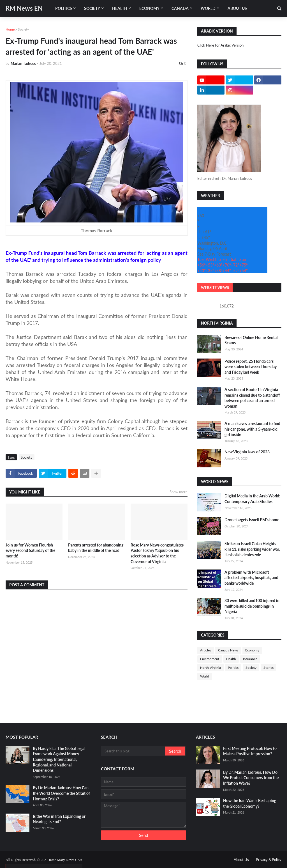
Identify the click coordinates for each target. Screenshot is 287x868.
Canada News (228, 650)
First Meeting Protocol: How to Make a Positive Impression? (250, 751)
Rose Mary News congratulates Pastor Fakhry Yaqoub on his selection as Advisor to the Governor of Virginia (157, 553)
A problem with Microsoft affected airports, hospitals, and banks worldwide (251, 578)
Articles (206, 650)
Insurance (250, 659)
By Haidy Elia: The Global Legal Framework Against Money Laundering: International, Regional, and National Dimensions (59, 759)
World (205, 676)
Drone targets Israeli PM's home (252, 520)
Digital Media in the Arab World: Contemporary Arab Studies (252, 499)
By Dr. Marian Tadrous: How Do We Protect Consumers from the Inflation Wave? (251, 778)
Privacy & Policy (269, 860)
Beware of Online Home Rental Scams (251, 340)
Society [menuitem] (92, 8)
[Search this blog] (133, 751)
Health (231, 659)
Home (10, 29)
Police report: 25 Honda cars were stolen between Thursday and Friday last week (251, 367)
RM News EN (24, 8)
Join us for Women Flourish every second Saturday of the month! (30, 550)
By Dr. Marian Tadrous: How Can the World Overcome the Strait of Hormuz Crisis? (61, 793)
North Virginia (210, 668)
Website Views (215, 288)
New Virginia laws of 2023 (247, 452)
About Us (241, 860)
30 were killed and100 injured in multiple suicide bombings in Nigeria (252, 606)
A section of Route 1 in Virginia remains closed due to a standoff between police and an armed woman (252, 398)
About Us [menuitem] (237, 8)
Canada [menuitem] (180, 8)
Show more (179, 492)
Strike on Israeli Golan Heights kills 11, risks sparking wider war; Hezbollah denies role (252, 549)
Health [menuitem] (120, 8)
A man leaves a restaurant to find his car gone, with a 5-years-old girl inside (252, 429)
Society (23, 29)
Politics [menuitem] (64, 8)
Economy (252, 650)
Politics (233, 668)
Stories (269, 668)
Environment (210, 659)
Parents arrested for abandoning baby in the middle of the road (96, 548)
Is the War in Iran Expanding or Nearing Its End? (59, 819)
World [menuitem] (208, 8)
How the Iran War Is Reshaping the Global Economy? (250, 803)
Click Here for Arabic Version (220, 45)
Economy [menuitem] (149, 8)
